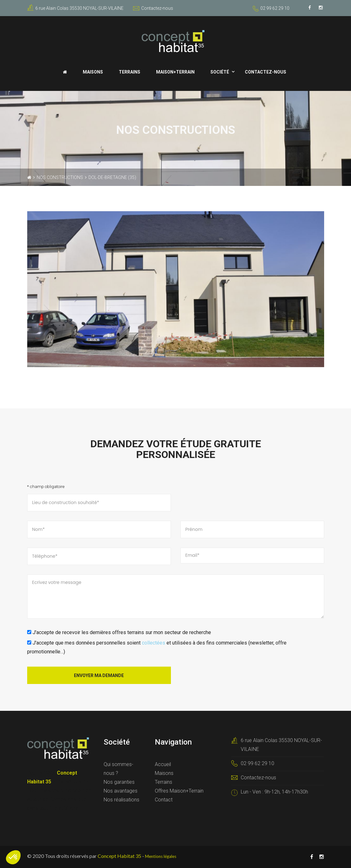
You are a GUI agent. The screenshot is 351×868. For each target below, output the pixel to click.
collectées (154, 643)
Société (220, 72)
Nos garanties (119, 782)
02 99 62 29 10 (275, 8)
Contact (164, 800)
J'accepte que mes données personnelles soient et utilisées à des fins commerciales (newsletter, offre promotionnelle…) (157, 647)
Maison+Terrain (175, 72)
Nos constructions (60, 177)
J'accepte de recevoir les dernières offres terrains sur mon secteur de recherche (119, 632)
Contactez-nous (153, 8)
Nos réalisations (121, 800)
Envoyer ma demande (99, 675)
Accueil (163, 764)
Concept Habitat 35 (119, 856)
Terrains (130, 72)
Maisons (93, 72)
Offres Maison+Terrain (179, 791)
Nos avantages (121, 791)
